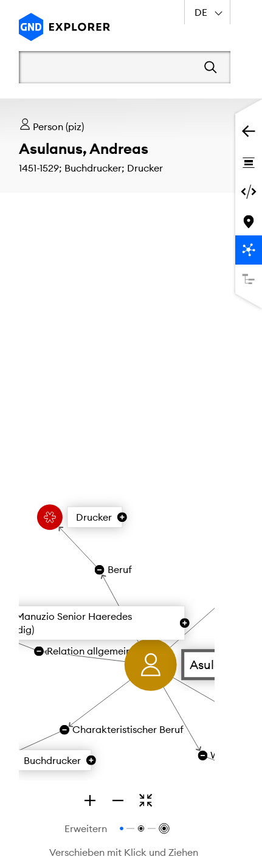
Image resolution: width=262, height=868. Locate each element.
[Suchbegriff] (108, 67)
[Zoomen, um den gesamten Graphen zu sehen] (146, 800)
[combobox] (207, 12)
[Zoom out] (118, 800)
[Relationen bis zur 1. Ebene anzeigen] (122, 828)
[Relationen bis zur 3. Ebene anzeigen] (163, 828)
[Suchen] (211, 68)
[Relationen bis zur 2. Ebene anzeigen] (141, 828)
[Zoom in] (90, 800)
